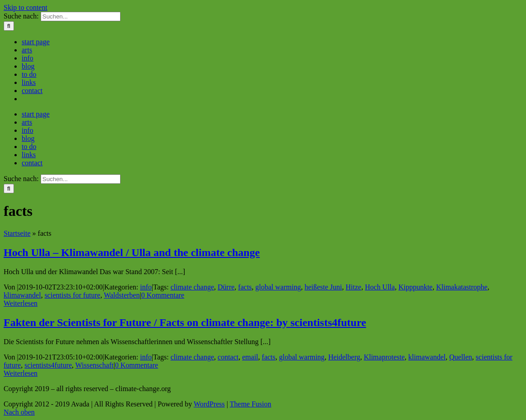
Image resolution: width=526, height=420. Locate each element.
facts (245, 287)
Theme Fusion (251, 404)
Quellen (461, 357)
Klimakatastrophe (462, 287)
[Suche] (9, 26)
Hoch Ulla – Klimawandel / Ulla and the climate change (132, 252)
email (250, 357)
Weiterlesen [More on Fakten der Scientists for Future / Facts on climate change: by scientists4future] (21, 373)
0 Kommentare (163, 295)
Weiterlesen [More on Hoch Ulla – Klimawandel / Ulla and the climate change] (21, 303)
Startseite (17, 233)
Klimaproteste (384, 357)
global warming (278, 287)
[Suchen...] (81, 16)
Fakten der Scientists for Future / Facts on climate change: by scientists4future (185, 322)
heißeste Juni (323, 287)
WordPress (209, 404)
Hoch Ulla (380, 287)
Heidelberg (344, 357)
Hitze (354, 287)
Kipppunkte (415, 287)
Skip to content (26, 7)
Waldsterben (122, 295)
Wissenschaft (95, 365)
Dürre (226, 287)
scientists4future (48, 365)
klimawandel (22, 295)
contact (228, 357)
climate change (192, 287)
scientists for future (73, 295)
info (146, 287)
